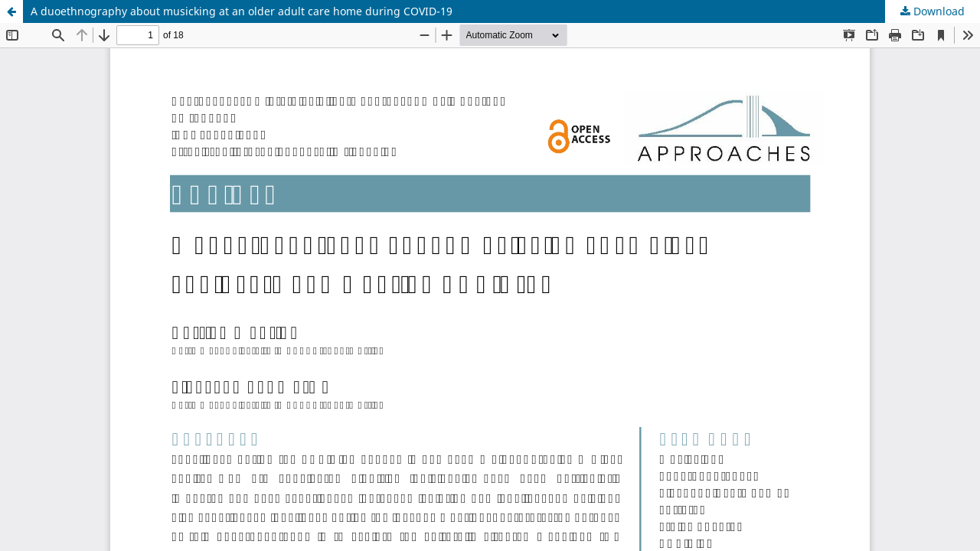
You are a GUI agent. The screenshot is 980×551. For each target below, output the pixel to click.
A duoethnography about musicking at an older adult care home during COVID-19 (242, 11)
